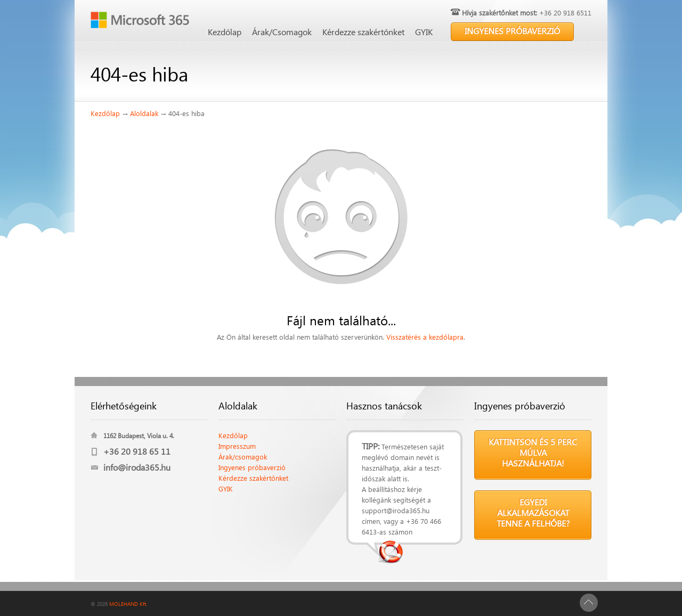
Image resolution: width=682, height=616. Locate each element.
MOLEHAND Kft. (128, 604)
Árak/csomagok (243, 457)
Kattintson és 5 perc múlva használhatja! (533, 452)
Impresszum (237, 446)
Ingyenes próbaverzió (252, 467)
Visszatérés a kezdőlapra (425, 337)
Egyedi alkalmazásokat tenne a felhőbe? (533, 512)
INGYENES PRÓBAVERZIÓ (512, 31)
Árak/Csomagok (282, 32)
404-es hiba (186, 113)
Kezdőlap (225, 32)
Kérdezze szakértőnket (363, 32)
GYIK (424, 32)
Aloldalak (144, 113)
